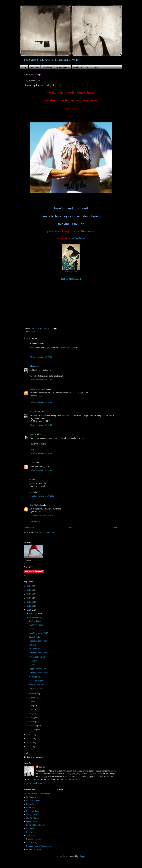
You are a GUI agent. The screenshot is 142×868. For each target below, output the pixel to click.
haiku (33, 331)
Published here (92, 67)
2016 (29, 590)
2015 (29, 594)
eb (31, 479)
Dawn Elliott (35, 412)
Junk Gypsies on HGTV (39, 633)
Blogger (82, 856)
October (33, 694)
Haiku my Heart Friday (38, 641)
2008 (29, 743)
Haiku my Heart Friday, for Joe (42, 653)
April (32, 718)
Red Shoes (31, 829)
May (31, 714)
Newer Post (29, 527)
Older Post (113, 527)
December (34, 613)
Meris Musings (32, 811)
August (32, 702)
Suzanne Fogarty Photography (39, 846)
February (33, 726)
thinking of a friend (37, 657)
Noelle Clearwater (37, 389)
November (34, 617)
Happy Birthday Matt (38, 669)
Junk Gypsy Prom (36, 625)
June (31, 710)
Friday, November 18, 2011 (41, 357)
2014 (29, 598)
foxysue (33, 434)
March (32, 722)
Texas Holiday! (35, 637)
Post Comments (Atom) (45, 532)
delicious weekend (36, 685)
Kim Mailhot (35, 505)
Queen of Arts (32, 821)
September (34, 698)
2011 (29, 610)
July (31, 706)
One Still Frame (33, 818)
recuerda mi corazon (35, 849)
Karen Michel (32, 808)
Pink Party (33, 661)
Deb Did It (78, 67)
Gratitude (33, 645)
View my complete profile (34, 783)
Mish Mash (47, 67)
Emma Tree (31, 804)
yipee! (31, 629)
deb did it (43, 767)
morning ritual (35, 677)
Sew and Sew (34, 649)
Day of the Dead (35, 689)
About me (35, 67)
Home (24, 67)
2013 (29, 602)
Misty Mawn (32, 815)
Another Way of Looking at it (38, 794)
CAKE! (32, 665)
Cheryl (33, 462)
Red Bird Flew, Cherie (36, 825)
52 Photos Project (36, 681)
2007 (29, 747)
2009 (29, 739)
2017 (29, 586)
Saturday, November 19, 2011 (42, 496)
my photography (63, 67)
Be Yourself (31, 797)
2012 (29, 606)
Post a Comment (34, 522)
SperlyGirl (31, 835)
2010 (29, 735)
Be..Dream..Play (33, 801)
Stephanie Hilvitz (33, 839)
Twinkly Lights (35, 621)
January (33, 730)
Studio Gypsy (32, 842)
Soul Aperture (32, 832)
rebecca (33, 366)
